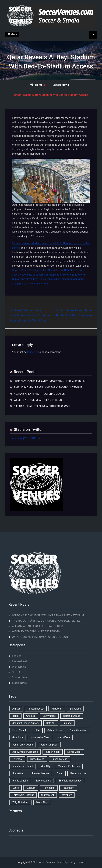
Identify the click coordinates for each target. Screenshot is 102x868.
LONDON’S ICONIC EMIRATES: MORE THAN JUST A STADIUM (50, 381)
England (17, 656)
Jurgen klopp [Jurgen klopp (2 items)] (53, 752)
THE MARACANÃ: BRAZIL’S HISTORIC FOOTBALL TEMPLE (48, 387)
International (19, 661)
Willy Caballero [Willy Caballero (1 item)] (20, 802)
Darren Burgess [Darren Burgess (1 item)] (72, 716)
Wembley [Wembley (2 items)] (67, 795)
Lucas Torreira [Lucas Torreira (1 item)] (59, 759)
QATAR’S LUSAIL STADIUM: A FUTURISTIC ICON (42, 406)
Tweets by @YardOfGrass (25, 438)
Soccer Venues (46, 862)
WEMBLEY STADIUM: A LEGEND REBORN (38, 400)
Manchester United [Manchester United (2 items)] (23, 766)
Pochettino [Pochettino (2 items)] (18, 773)
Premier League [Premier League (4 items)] (40, 773)
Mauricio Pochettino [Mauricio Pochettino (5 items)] (69, 766)
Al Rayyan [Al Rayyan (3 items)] (57, 709)
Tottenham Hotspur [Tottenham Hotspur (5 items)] (23, 795)
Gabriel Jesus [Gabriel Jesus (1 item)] (55, 730)
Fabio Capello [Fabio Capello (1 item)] (20, 730)
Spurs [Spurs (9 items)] (16, 788)
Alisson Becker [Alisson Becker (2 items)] (36, 709)
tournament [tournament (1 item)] (48, 795)
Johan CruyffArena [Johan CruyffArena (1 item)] (23, 745)
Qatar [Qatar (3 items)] (60, 773)
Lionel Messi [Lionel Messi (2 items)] (74, 752)
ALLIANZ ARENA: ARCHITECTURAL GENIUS (39, 394)
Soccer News (61, 85)
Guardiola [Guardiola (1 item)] (18, 737)
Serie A (16, 672)
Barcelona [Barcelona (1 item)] (75, 709)
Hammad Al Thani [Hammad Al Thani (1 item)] (40, 737)
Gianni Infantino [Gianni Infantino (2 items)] (78, 730)
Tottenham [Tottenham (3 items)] (68, 788)
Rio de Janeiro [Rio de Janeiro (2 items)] (20, 781)
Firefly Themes (77, 862)
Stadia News (19, 683)
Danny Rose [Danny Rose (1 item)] (49, 716)
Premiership (19, 667)
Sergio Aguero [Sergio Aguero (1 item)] (43, 781)
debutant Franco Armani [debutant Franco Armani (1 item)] (26, 723)
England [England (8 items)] (67, 723)
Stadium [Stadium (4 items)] (31, 788)
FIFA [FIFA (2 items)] (37, 730)
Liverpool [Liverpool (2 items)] (17, 759)
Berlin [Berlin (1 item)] (15, 716)
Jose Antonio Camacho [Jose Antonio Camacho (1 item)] (25, 752)
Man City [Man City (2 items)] (45, 766)
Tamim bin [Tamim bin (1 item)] (49, 788)
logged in (33, 352)
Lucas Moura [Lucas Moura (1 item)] (37, 759)
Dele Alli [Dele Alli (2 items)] (51, 723)
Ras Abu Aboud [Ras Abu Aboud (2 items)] (79, 773)
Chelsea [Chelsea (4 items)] (31, 716)
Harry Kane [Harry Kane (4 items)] (64, 737)
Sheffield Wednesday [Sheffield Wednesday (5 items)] (70, 781)
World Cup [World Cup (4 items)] (42, 802)
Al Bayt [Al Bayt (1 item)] (16, 709)
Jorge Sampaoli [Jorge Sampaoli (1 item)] (49, 745)
